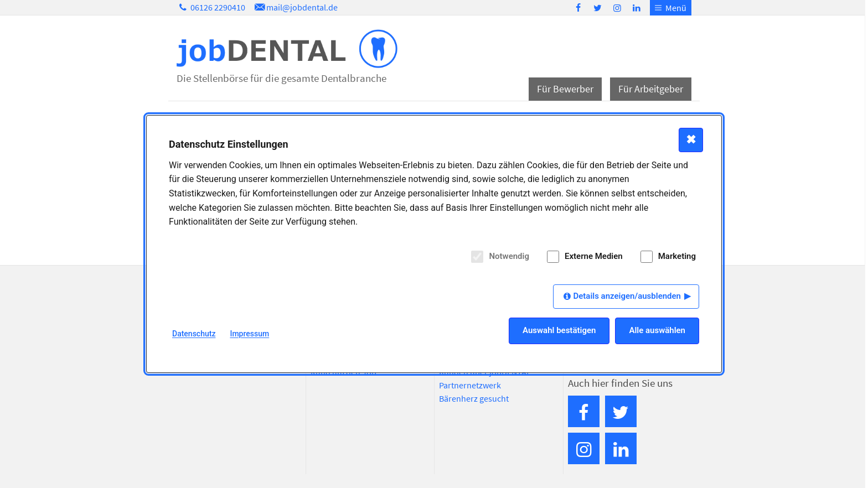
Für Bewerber (565, 89)
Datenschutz (194, 334)
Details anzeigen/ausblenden (627, 296)
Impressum (249, 334)
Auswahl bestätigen (559, 330)
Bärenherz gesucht (474, 398)
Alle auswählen (657, 330)
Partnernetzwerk (470, 385)
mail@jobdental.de (295, 7)
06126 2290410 (211, 7)
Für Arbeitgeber (651, 89)
